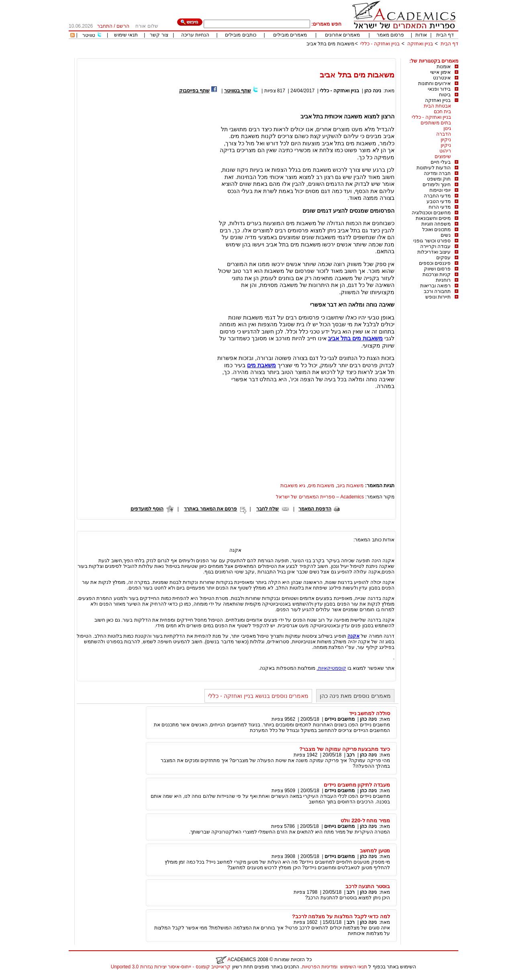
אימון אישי (440, 72)
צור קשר (159, 35)
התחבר (105, 26)
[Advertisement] (312, 55)
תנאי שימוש (126, 35)
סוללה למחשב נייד (370, 713)
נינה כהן (373, 91)
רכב (351, 755)
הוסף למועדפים (147, 509)
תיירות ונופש (438, 297)
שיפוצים (443, 157)
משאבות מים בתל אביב (330, 44)
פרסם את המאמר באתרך (210, 509)
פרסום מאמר (390, 35)
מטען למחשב (375, 851)
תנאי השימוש (354, 967)
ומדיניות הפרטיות (320, 967)
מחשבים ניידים (340, 719)
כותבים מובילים (240, 35)
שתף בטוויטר (238, 91)
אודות (421, 35)
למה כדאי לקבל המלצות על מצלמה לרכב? (341, 916)
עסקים (443, 258)
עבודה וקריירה (435, 246)
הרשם (123, 26)
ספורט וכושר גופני (432, 241)
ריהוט (445, 151)
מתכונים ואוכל (436, 230)
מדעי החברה (437, 196)
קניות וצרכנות (437, 274)
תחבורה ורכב (437, 291)
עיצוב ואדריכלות (434, 252)
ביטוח (445, 95)
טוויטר (89, 35)
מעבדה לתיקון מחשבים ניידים (357, 785)
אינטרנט (442, 78)
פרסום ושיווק (437, 269)
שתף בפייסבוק (194, 91)
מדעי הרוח (440, 207)
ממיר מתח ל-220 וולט (365, 820)
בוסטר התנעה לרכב (368, 886)
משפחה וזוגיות (436, 224)
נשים (446, 235)
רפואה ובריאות (435, 286)
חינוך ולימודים (437, 185)
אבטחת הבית (437, 106)
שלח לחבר (268, 509)
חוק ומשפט (439, 179)
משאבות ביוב (350, 486)
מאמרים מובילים (290, 35)
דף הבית (445, 35)
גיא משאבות (293, 486)
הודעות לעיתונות (434, 168)
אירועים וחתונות (434, 83)
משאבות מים (321, 486)
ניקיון (446, 140)
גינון (447, 128)
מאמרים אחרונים (342, 35)
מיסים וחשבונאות (433, 218)
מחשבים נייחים (339, 826)
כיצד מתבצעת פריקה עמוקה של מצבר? (345, 749)
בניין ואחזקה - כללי (380, 44)
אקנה (353, 636)
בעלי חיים (441, 162)
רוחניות (443, 280)
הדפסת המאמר (315, 509)
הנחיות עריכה (195, 35)
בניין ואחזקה (419, 44)
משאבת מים (261, 365)
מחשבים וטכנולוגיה (431, 213)
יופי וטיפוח (440, 190)
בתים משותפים (436, 123)
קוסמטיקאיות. (331, 668)
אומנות (444, 67)
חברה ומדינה (437, 173)
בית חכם (442, 112)
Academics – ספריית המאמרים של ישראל (320, 497)
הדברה (444, 134)
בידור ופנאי (439, 89)
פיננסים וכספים (435, 263)
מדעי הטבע (439, 201)
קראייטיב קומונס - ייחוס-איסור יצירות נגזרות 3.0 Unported (171, 967)
